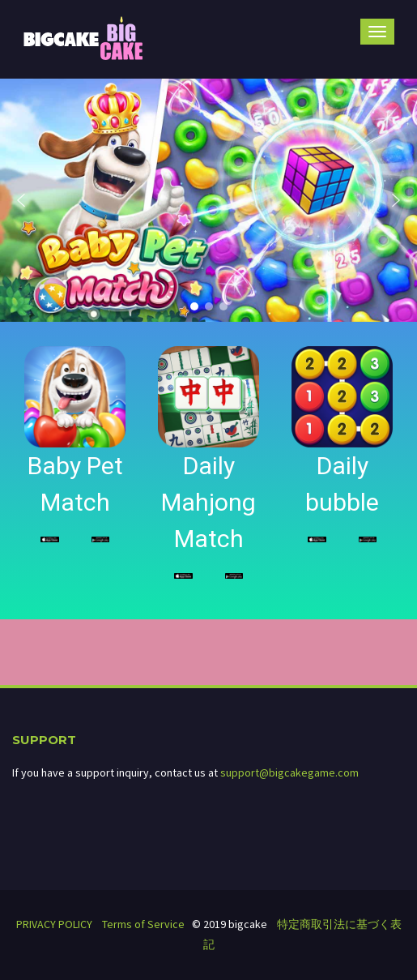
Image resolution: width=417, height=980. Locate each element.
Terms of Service (143, 924)
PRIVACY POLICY (54, 924)
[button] (21, 200)
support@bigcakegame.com (289, 772)
